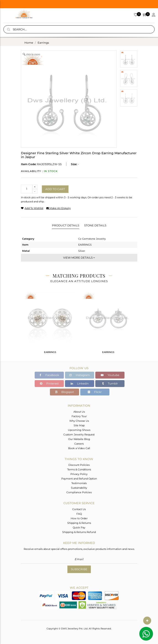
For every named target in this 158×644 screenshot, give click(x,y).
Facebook (49, 375)
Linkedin (80, 383)
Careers (79, 444)
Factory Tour (79, 416)
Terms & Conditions (79, 469)
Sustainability (79, 488)
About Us (79, 412)
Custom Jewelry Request (79, 435)
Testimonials (79, 483)
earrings (43, 43)
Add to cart (55, 189)
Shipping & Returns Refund (79, 532)
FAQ (79, 514)
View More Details (79, 258)
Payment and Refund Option (79, 479)
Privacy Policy (79, 474)
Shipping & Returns (79, 523)
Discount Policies (79, 465)
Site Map (79, 425)
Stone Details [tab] (95, 225)
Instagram (80, 375)
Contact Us (79, 509)
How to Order (79, 518)
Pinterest (49, 383)
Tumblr (110, 383)
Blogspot (65, 392)
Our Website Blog (79, 439)
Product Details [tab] (66, 225)
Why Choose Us (79, 421)
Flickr (95, 392)
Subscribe (79, 569)
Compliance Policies (79, 492)
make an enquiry (58, 208)
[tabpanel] (50, 324)
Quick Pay (79, 527)
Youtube (110, 375)
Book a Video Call (79, 448)
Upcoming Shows (79, 430)
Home (29, 43)
